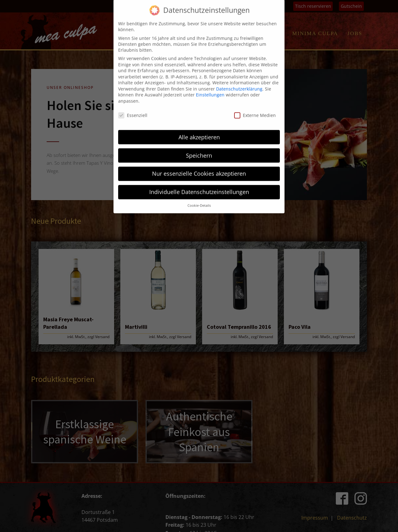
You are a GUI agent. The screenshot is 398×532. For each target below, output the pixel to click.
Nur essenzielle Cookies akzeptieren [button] (199, 142)
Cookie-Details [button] (199, 174)
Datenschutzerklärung (239, 57)
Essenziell (133, 83)
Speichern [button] (199, 123)
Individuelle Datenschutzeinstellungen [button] (199, 160)
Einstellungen (210, 63)
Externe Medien (255, 83)
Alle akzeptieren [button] (199, 105)
